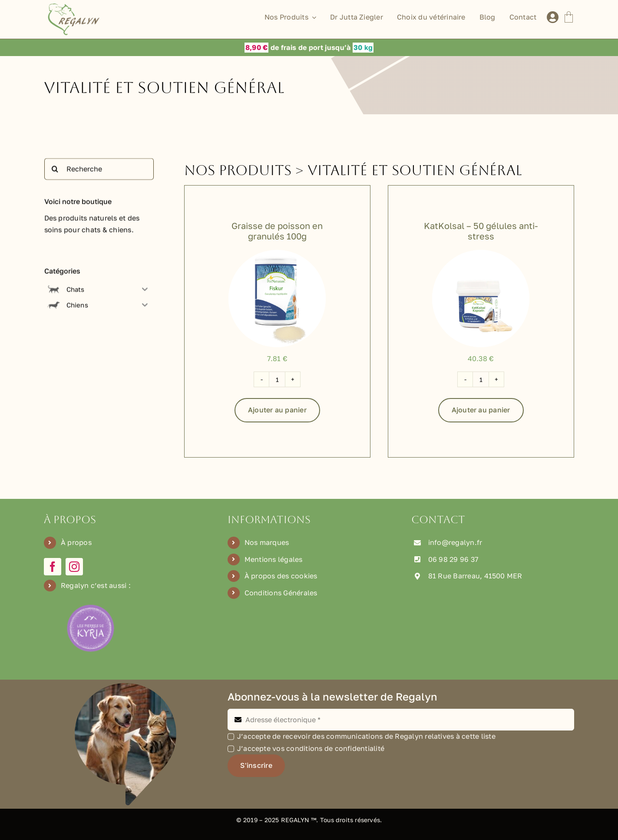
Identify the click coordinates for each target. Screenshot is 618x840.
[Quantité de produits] (277, 379)
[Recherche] (99, 171)
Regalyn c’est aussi (94, 585)
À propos (76, 542)
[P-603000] (277, 253)
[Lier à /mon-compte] (553, 17)
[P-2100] (481, 253)
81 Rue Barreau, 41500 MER (475, 576)
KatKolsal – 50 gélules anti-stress (481, 231)
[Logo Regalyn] (75, 7)
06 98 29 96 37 (453, 559)
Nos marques (267, 542)
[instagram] (74, 567)
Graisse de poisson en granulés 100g (277, 231)
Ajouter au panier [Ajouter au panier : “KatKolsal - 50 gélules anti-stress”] (481, 410)
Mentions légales (274, 559)
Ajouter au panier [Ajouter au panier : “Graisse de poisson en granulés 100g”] (277, 410)
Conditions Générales (281, 593)
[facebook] (53, 567)
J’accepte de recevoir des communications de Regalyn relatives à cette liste (366, 736)
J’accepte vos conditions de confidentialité (311, 748)
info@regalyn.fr (455, 542)
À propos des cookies (281, 576)
